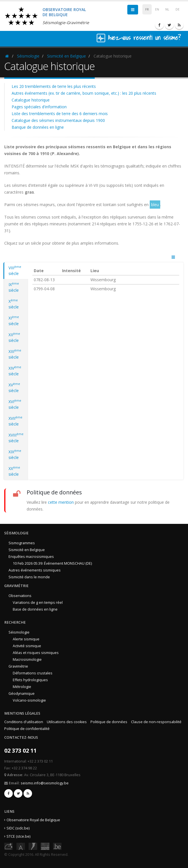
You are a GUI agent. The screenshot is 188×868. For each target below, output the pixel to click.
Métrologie (22, 687)
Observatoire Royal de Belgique (33, 820)
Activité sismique (27, 646)
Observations (20, 596)
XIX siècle (15, 454)
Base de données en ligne (35, 609)
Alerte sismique (26, 639)
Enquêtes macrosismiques (31, 557)
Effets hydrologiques (30, 680)
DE (178, 9)
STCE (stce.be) (18, 836)
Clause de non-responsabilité (156, 722)
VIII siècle (15, 270)
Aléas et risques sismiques (36, 653)
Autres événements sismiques (35, 570)
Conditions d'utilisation (24, 722)
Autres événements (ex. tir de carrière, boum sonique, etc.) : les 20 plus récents (84, 93)
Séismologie (28, 56)
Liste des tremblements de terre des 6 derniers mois (60, 114)
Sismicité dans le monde (29, 577)
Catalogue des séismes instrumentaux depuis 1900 (58, 120)
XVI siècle (15, 404)
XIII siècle (15, 354)
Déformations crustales (33, 673)
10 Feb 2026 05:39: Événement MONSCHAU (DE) (52, 563)
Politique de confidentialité (27, 729)
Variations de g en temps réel (38, 603)
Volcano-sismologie (29, 700)
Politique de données (109, 722)
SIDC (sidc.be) (18, 828)
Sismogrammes (22, 543)
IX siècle (14, 287)
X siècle (14, 304)
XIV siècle (15, 371)
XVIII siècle (16, 438)
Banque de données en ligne (38, 127)
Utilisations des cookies (67, 722)
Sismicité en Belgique (66, 56)
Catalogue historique (31, 100)
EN (157, 9)
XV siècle (14, 388)
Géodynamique (22, 694)
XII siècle (14, 337)
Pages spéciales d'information (39, 107)
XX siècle (14, 471)
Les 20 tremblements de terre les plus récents (54, 86)
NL (167, 9)
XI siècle (14, 321)
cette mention (61, 502)
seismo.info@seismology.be (45, 783)
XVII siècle (15, 421)
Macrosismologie (27, 660)
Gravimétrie (18, 666)
